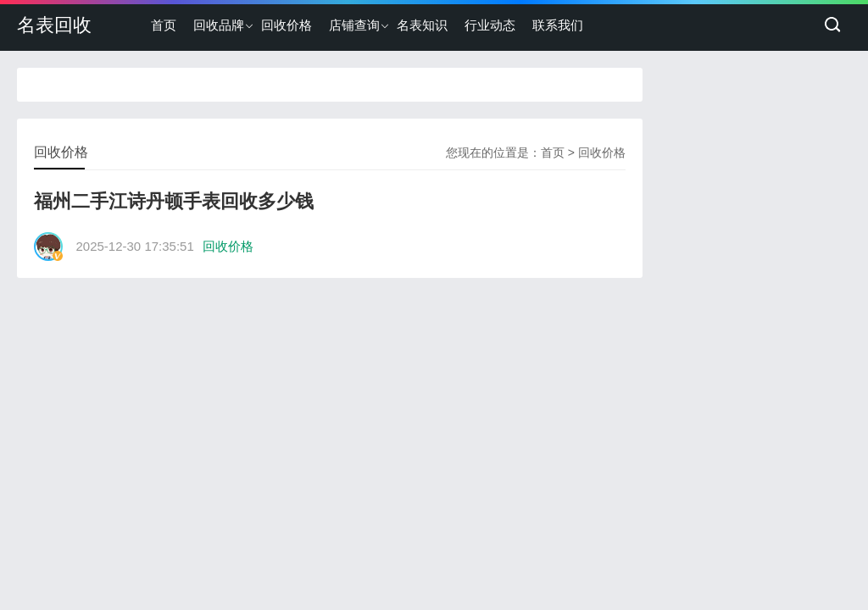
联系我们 (558, 25)
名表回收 (54, 25)
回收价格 (287, 25)
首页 (164, 25)
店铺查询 (354, 25)
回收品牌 (219, 25)
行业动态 (490, 25)
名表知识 (422, 25)
